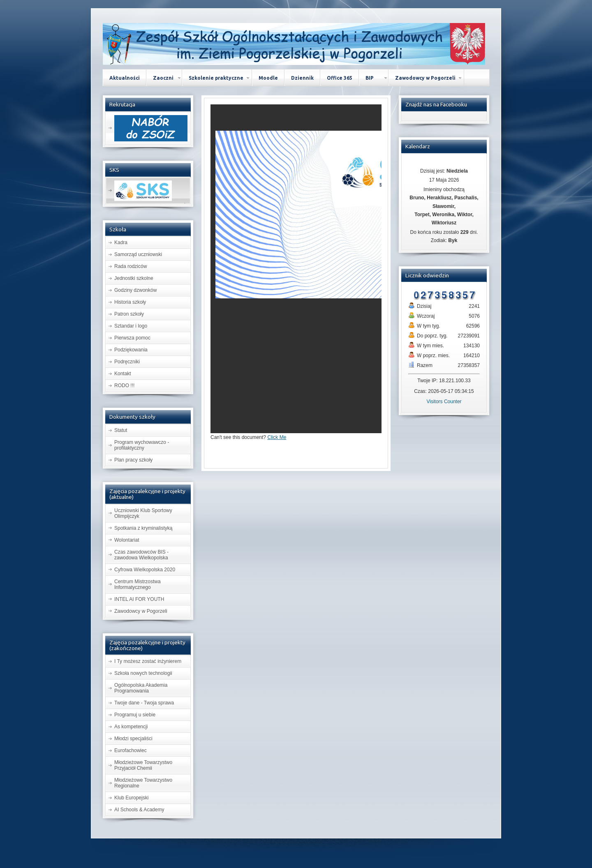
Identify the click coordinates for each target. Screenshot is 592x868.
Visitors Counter (444, 402)
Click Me (277, 437)
